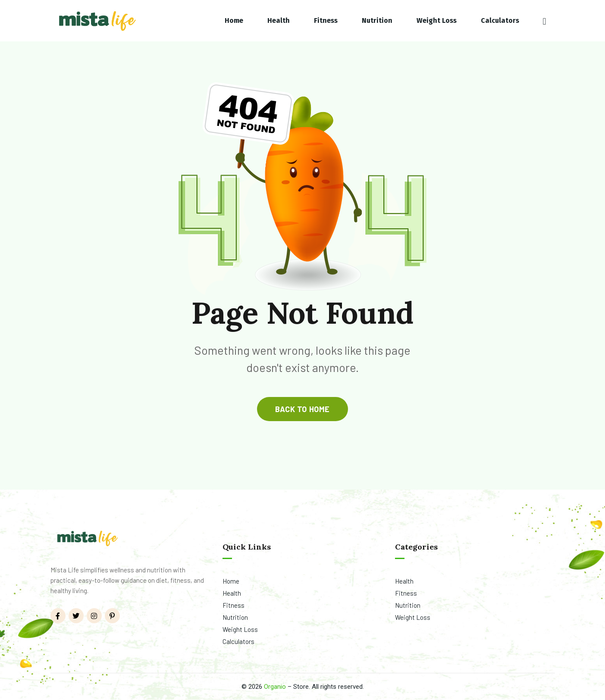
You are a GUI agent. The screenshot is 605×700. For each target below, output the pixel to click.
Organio (275, 687)
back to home (302, 409)
